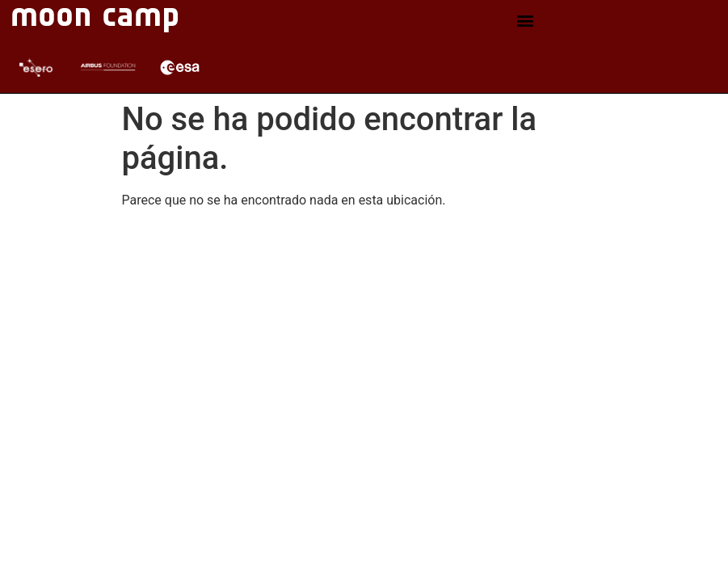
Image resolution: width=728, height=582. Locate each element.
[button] (526, 21)
